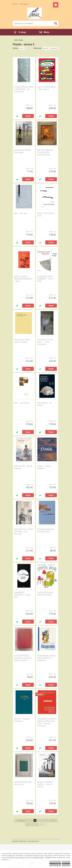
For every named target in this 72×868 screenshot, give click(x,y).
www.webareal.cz (33, 841)
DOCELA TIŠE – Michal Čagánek (23, 467)
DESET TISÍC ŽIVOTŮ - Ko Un (46, 214)
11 (32, 824)
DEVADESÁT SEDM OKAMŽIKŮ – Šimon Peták (45, 279)
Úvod (16, 40)
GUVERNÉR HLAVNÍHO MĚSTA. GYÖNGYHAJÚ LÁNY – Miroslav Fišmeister (47, 722)
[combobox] (46, 48)
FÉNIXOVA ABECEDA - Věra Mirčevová (46, 530)
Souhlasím (66, 863)
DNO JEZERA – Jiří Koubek (44, 404)
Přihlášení (15, 4)
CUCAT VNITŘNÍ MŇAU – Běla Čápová (46, 88)
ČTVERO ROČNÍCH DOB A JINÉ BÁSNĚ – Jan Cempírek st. (24, 89)
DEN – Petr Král (20, 213)
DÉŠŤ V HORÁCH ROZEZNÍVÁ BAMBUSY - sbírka (23, 279)
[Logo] (35, 13)
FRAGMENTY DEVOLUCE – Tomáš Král (22, 595)
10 (27, 824)
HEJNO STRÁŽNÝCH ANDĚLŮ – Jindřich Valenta (45, 784)
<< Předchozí (20, 820)
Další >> (43, 824)
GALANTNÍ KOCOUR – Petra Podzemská (46, 594)
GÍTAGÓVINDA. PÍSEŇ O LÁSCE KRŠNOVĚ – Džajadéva (47, 658)
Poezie (21, 40)
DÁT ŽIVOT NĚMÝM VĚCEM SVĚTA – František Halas (45, 152)
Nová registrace (24, 4)
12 (36, 824)
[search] (56, 23)
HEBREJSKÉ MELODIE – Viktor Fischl (24, 783)
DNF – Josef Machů (22, 403)
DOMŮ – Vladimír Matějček (44, 467)
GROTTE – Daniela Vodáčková (22, 720)
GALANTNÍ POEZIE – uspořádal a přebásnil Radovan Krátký (23, 658)
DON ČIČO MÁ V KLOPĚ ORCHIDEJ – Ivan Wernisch (23, 532)
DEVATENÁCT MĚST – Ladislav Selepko (23, 341)
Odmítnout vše (55, 863)
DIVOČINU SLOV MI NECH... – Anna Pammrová (45, 342)
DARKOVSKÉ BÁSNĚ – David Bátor (23, 151)
